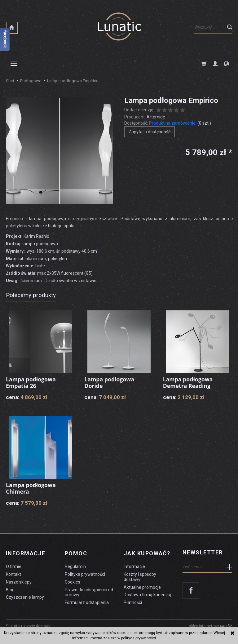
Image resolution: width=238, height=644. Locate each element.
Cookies (73, 580)
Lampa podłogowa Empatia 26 (31, 383)
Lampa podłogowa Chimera (31, 488)
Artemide (156, 117)
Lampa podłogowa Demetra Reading (188, 383)
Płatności (133, 601)
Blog (10, 588)
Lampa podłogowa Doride (110, 383)
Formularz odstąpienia (87, 601)
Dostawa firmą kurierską (148, 593)
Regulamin (75, 565)
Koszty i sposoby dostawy (140, 575)
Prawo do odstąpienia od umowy (89, 591)
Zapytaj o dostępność (150, 132)
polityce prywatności (139, 638)
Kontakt (13, 572)
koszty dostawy (37, 624)
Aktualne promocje (142, 585)
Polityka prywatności (85, 572)
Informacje (26, 553)
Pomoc (76, 553)
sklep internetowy (211, 624)
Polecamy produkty (31, 295)
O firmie (14, 565)
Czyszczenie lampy (25, 596)
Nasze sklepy (19, 580)
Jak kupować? (147, 553)
